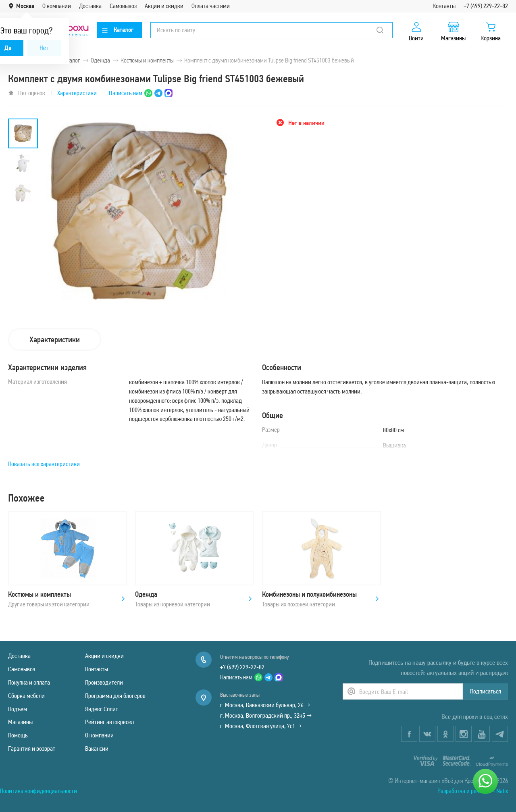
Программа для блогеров (115, 696)
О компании (57, 6)
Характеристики (77, 93)
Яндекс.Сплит (102, 709)
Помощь (18, 735)
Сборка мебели (26, 696)
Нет (44, 48)
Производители (104, 682)
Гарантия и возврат (32, 748)
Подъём (18, 709)
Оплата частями (211, 6)
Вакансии (97, 748)
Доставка (90, 6)
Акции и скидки (164, 6)
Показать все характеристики (44, 464)
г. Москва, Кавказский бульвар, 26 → (265, 705)
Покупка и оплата (29, 682)
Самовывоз (123, 6)
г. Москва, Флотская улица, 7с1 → (261, 726)
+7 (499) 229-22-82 (486, 6)
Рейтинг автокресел (109, 722)
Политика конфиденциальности (38, 791)
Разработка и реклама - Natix (473, 791)
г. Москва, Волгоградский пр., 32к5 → (266, 715)
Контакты (444, 6)
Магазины (20, 722)
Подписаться (486, 691)
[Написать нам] (485, 781)
